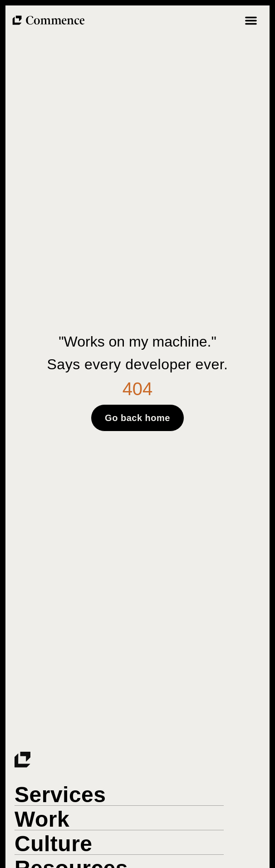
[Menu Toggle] (251, 20)
